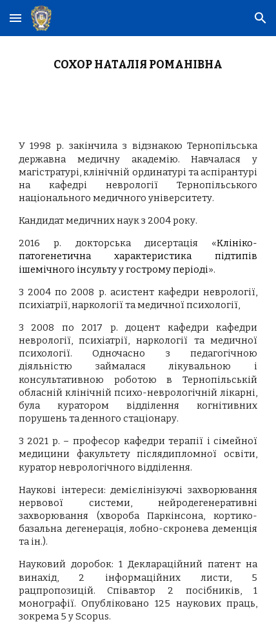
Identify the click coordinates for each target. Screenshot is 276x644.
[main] (138, 77)
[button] (15, 18)
